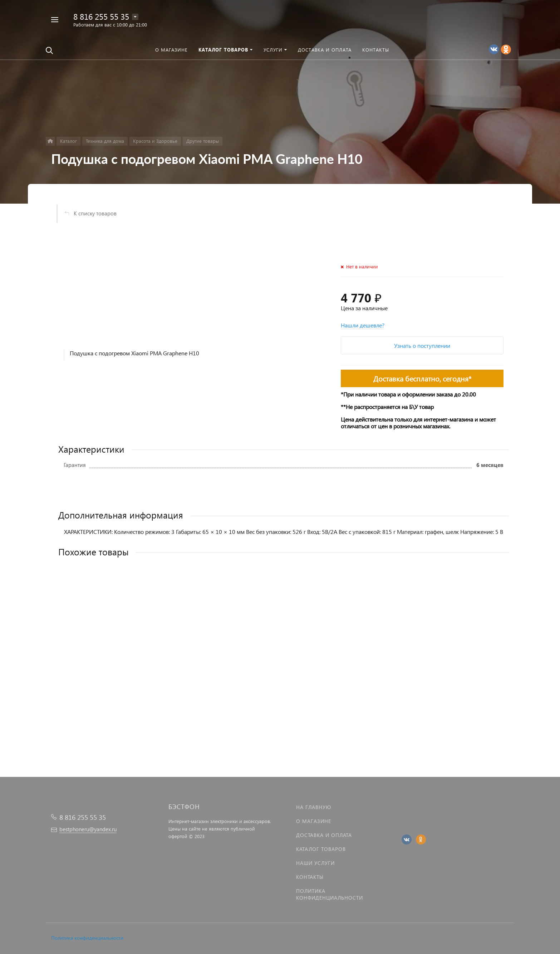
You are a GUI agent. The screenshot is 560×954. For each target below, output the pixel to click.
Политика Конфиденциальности (330, 894)
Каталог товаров (321, 849)
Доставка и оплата (324, 835)
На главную (314, 807)
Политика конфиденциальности (87, 938)
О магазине (314, 821)
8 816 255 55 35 (101, 16)
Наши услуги (315, 863)
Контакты (310, 877)
